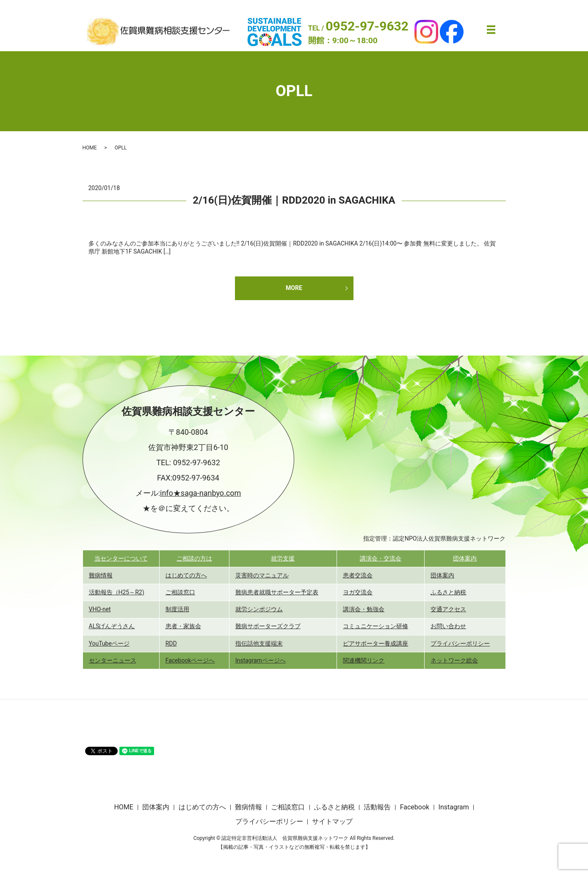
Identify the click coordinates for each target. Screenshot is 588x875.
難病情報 (101, 575)
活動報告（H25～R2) (117, 592)
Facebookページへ (190, 660)
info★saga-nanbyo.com (200, 493)
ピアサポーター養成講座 (375, 643)
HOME (90, 148)
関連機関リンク (364, 660)
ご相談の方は (194, 558)
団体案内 (465, 558)
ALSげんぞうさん (112, 626)
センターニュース (113, 660)
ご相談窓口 (180, 592)
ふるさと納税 (448, 592)
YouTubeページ (109, 643)
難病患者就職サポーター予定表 (277, 592)
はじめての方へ (186, 575)
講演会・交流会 (381, 558)
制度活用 (177, 609)
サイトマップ (332, 821)
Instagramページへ (261, 660)
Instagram (454, 807)
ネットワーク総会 (454, 660)
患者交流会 (358, 575)
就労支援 (283, 558)
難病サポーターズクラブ (268, 626)
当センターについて (121, 558)
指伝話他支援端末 (259, 643)
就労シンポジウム (259, 609)
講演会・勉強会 (364, 609)
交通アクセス (448, 609)
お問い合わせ (448, 626)
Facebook (415, 807)
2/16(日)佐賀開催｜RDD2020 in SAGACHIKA (294, 200)
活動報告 (377, 807)
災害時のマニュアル (262, 575)
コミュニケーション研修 (375, 626)
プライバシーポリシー (460, 643)
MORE (294, 288)
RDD (171, 643)
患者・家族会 (183, 626)
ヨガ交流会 (358, 592)
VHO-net (100, 609)
